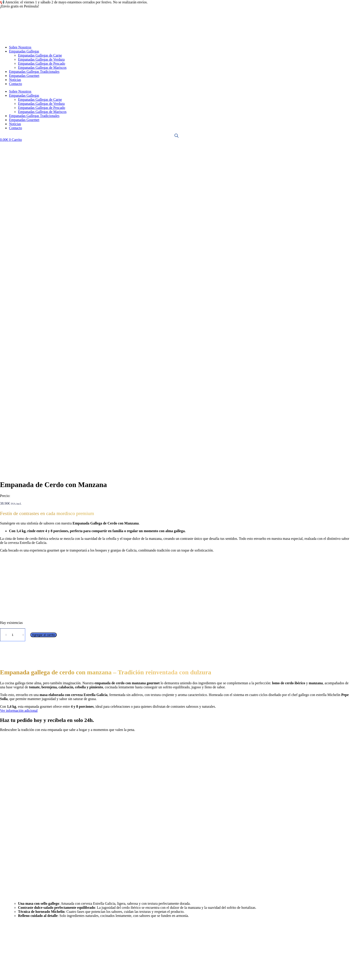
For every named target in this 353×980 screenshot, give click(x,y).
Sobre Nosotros (20, 47)
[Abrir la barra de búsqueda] (176, 136)
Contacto (16, 84)
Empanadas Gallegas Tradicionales (34, 72)
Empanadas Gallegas (24, 51)
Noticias (15, 80)
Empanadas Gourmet (24, 76)
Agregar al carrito (43, 313)
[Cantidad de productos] (13, 313)
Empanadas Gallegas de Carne (40, 55)
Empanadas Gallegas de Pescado (42, 63)
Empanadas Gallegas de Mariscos (42, 68)
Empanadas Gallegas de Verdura (41, 59)
